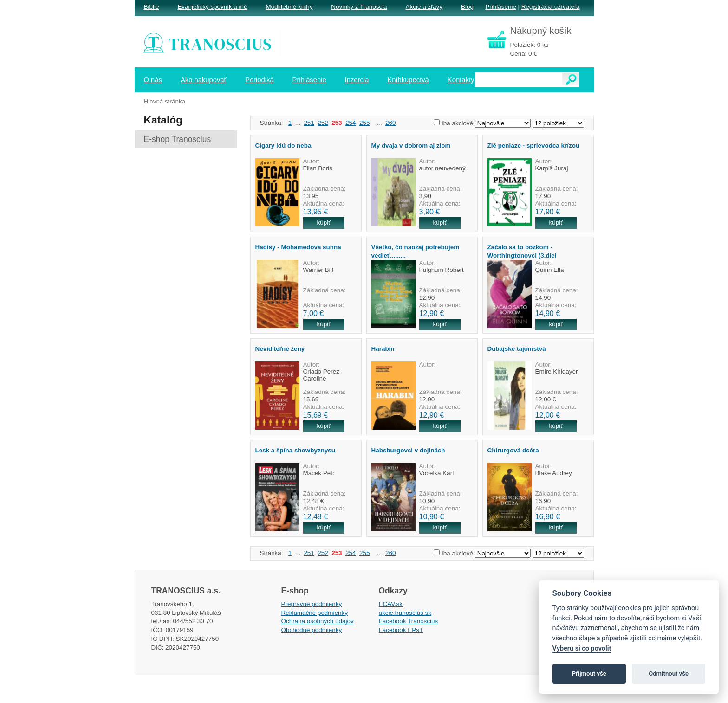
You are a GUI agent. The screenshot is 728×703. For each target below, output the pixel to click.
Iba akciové (457, 123)
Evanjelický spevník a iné (212, 7)
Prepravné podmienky (312, 604)
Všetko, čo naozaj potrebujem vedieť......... (416, 251)
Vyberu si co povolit (582, 648)
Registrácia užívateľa (551, 7)
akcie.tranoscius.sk (405, 613)
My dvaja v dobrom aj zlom (411, 145)
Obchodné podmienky (312, 630)
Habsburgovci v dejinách (408, 450)
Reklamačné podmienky (315, 613)
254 (351, 123)
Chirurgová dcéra (513, 450)
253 (337, 123)
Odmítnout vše (669, 674)
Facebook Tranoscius (409, 621)
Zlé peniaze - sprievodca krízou (534, 145)
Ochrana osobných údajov (318, 621)
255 (364, 123)
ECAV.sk (391, 604)
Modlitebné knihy (289, 7)
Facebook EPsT (401, 630)
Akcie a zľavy (424, 7)
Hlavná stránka (165, 101)
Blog (467, 7)
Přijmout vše (589, 674)
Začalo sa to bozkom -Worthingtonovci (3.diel (522, 251)
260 (390, 123)
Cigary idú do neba (283, 145)
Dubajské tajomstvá (517, 349)
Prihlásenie (500, 7)
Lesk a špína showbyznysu (296, 450)
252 (323, 123)
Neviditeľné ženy (280, 349)
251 (309, 123)
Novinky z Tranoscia (359, 7)
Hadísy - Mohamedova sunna (298, 247)
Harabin (383, 349)
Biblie (152, 7)
